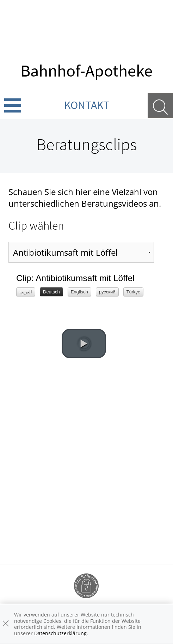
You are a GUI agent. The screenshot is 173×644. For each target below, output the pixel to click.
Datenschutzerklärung (60, 633)
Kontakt (87, 105)
